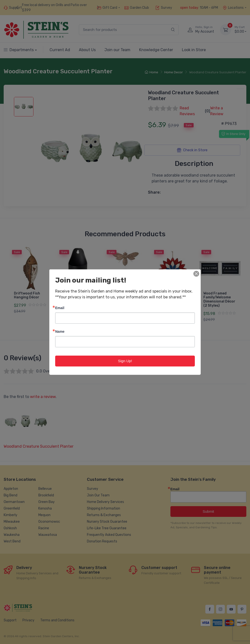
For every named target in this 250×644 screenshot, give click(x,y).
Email (60, 308)
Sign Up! (125, 361)
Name (60, 331)
